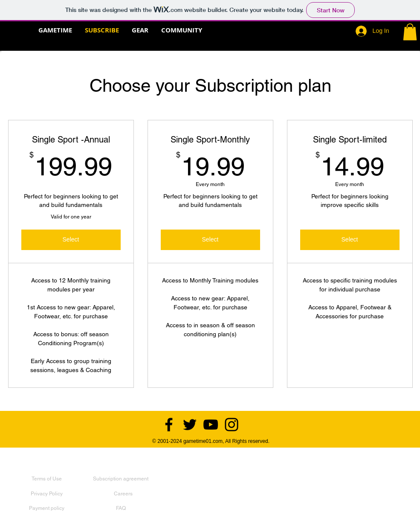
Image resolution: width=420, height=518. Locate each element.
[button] (410, 32)
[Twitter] (190, 425)
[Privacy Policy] (47, 494)
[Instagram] (232, 425)
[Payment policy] (47, 508)
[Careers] (123, 494)
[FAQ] (121, 508)
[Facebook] (169, 425)
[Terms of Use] (47, 479)
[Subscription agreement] (121, 479)
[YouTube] (211, 425)
